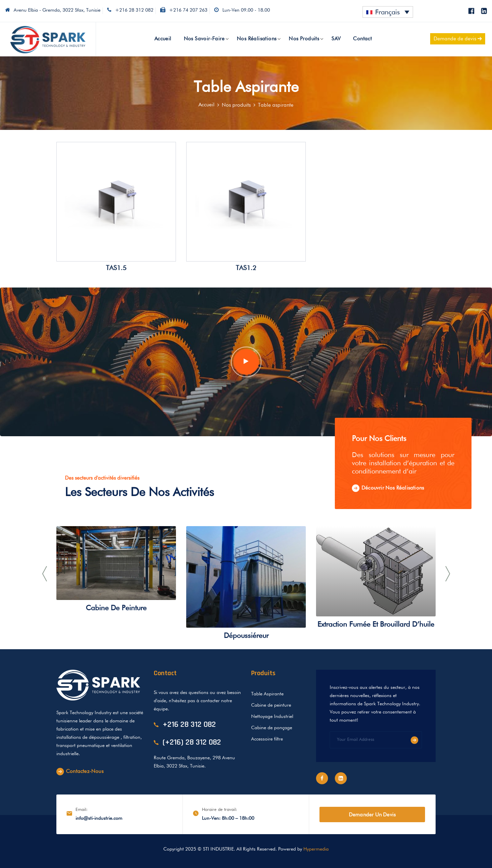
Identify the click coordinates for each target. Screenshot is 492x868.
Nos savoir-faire (204, 39)
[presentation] (44, 574)
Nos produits (304, 39)
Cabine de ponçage (272, 728)
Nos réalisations (257, 39)
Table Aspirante (267, 694)
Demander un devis (372, 815)
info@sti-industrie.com (99, 818)
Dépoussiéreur (246, 636)
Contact (362, 39)
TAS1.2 (246, 268)
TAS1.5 (116, 268)
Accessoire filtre (267, 739)
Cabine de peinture (116, 608)
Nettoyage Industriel (272, 717)
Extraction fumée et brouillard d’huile (376, 625)
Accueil (163, 39)
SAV (336, 39)
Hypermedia (316, 849)
